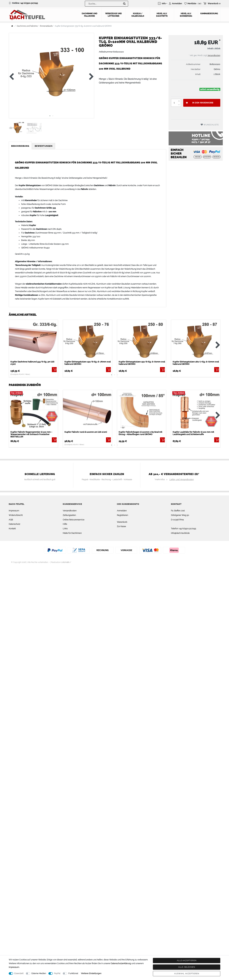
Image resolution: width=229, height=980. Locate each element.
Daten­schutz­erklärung (121, 963)
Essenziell (19, 973)
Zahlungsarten (69, 515)
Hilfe (65, 524)
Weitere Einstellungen (91, 973)
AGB (11, 519)
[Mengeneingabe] (174, 102)
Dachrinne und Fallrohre (90, 14)
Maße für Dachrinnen (72, 533)
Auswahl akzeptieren (187, 974)
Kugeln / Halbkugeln (138, 14)
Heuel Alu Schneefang (186, 14)
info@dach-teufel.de (180, 533)
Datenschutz (14, 524)
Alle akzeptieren (187, 961)
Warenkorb (122, 522)
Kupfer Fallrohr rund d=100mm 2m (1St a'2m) (86, 432)
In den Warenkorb (199, 102)
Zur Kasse (121, 526)
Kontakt (12, 528)
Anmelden (122, 510)
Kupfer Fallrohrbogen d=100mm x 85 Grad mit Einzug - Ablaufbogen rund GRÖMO (140, 433)
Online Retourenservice (74, 519)
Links (65, 528)
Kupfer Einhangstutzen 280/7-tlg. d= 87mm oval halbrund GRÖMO (196, 363)
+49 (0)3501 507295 (29, 3)
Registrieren (122, 515)
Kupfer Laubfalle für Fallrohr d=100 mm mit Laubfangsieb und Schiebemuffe (193, 433)
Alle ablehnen (187, 967)
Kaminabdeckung (209, 13)
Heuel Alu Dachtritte (162, 14)
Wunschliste (210, 124)
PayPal (57, 973)
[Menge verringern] (179, 104)
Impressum (14, 510)
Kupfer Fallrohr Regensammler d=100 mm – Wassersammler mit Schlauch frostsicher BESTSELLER (31, 434)
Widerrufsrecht (16, 515)
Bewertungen (44, 146)
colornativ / (66, 562)
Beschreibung (20, 146)
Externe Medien (39, 973)
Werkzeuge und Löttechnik (113, 14)
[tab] (20, 146)
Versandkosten (214, 55)
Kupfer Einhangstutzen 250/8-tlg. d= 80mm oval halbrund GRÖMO (142, 363)
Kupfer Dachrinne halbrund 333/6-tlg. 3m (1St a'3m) (32, 363)
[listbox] (33, 340)
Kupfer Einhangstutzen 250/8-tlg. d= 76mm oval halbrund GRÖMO (88, 363)
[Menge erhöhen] (179, 101)
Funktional (73, 973)
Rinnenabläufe (46, 26)
